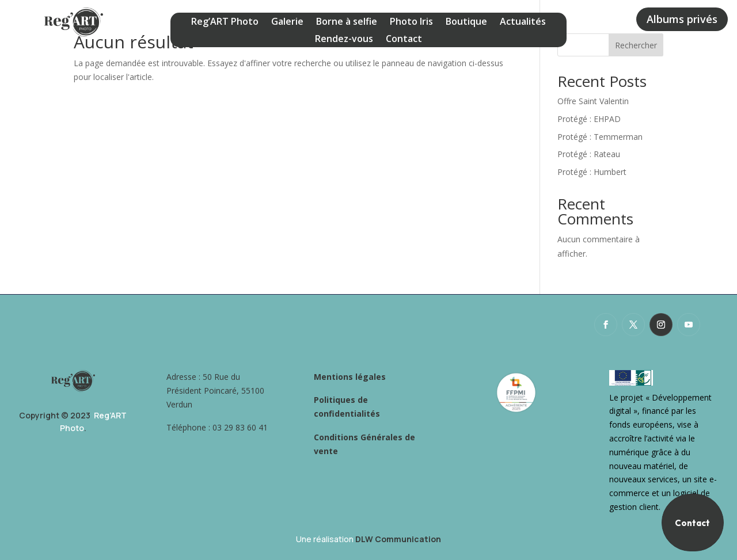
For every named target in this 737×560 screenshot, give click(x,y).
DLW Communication (398, 539)
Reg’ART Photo (225, 22)
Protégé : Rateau (589, 154)
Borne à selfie (347, 22)
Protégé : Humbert (592, 172)
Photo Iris (411, 22)
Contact (404, 40)
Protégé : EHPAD (589, 119)
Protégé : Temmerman (600, 137)
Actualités (523, 22)
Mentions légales (350, 377)
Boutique (466, 22)
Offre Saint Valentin (593, 101)
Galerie (287, 22)
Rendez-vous (344, 40)
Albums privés (682, 19)
